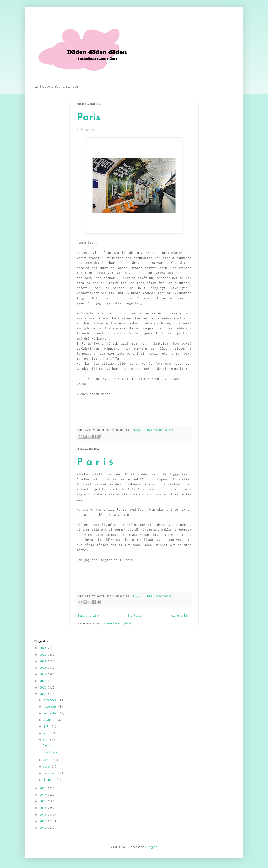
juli (47, 726)
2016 (44, 801)
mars (47, 767)
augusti (50, 720)
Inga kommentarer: (159, 430)
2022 (44, 674)
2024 (44, 661)
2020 (44, 688)
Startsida (135, 616)
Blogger (151, 847)
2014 (44, 815)
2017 (44, 795)
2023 (44, 668)
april (48, 760)
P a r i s (95, 462)
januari (50, 780)
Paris (88, 118)
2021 (44, 681)
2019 (44, 694)
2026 (44, 648)
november (51, 706)
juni (47, 733)
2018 (44, 788)
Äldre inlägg (180, 616)
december (51, 700)
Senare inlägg (88, 616)
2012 (44, 828)
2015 (44, 808)
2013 (44, 821)
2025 (44, 655)
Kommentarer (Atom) (118, 623)
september (52, 713)
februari (51, 773)
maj (47, 740)
